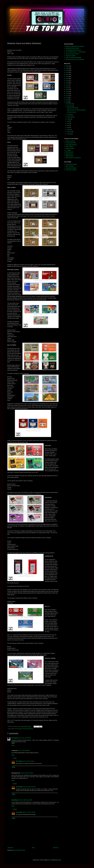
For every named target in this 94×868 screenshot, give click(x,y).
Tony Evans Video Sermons (72, 54)
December (70, 104)
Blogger (59, 860)
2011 (67, 98)
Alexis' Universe (69, 147)
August (69, 119)
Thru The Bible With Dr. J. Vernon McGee (76, 52)
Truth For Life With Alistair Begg (73, 57)
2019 (67, 81)
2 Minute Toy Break (70, 141)
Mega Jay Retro (69, 154)
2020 (67, 79)
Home (33, 848)
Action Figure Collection (71, 164)
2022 (67, 75)
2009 (67, 102)
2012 (67, 96)
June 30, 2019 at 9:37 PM (29, 787)
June (68, 123)
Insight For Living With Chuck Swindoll (75, 46)
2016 (67, 87)
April (68, 127)
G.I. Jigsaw (68, 150)
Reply (13, 745)
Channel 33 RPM (70, 148)
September (70, 117)
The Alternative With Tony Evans (73, 50)
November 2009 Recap (72, 108)
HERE (12, 720)
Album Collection (70, 166)
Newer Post (10, 848)
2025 (67, 68)
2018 (67, 83)
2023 (67, 72)
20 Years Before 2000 (71, 143)
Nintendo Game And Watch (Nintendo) (76, 110)
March (69, 130)
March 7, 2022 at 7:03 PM (29, 812)
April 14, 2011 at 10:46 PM (24, 738)
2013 (67, 94)
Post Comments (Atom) (19, 850)
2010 (67, 100)
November (70, 106)
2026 (67, 66)
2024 (67, 70)
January (69, 134)
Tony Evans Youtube (70, 56)
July (68, 121)
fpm (50, 860)
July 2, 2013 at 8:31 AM (28, 761)
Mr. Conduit (15, 738)
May (68, 125)
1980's (13, 729)
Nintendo (25, 729)
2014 (67, 91)
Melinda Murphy (69, 156)
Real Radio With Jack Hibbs (72, 48)
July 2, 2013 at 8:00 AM (24, 751)
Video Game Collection (71, 170)
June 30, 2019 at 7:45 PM (27, 773)
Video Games (30, 729)
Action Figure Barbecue (71, 145)
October (69, 115)
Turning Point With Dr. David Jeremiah (75, 59)
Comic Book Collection (71, 168)
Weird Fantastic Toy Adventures (73, 158)
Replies (15, 758)
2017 (67, 85)
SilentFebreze (15, 800)
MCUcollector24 (69, 152)
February (69, 132)
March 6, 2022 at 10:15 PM (26, 800)
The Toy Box (19, 761)
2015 (67, 89)
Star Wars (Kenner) (72, 112)
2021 (67, 77)
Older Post (56, 848)
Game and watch (18, 729)
